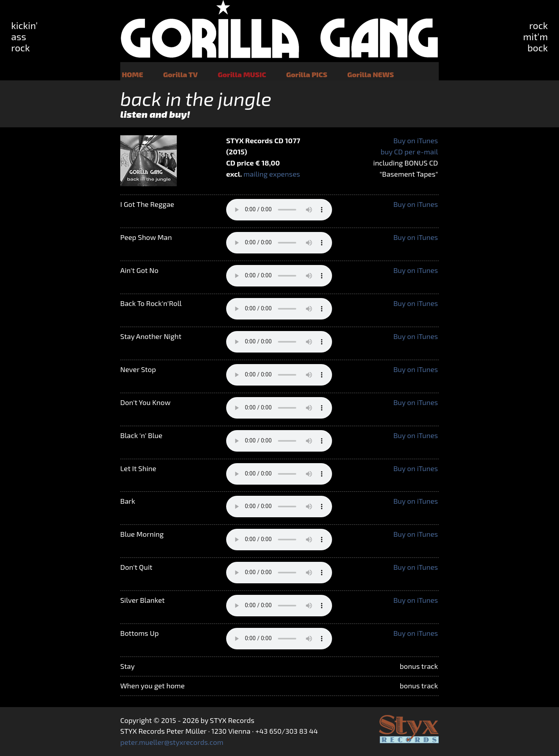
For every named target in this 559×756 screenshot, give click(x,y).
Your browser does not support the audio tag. (279, 210)
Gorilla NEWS (370, 74)
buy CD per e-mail (409, 152)
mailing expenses (272, 174)
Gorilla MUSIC (242, 74)
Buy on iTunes (416, 140)
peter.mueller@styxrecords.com (172, 742)
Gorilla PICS (307, 74)
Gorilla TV (181, 74)
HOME (132, 74)
